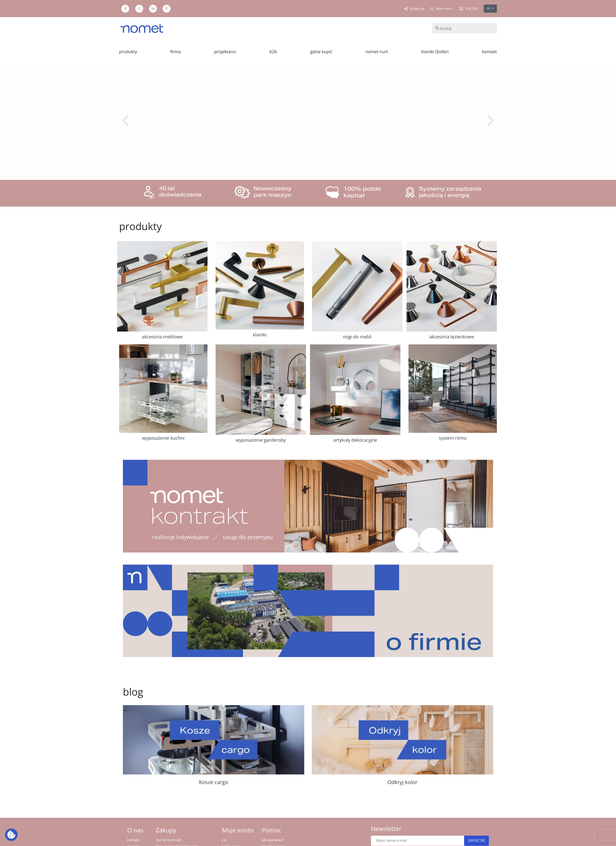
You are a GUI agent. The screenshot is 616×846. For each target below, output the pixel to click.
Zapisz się (476, 841)
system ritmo (453, 438)
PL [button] (489, 8)
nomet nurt (377, 52)
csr (224, 840)
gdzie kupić (321, 52)
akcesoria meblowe (162, 337)
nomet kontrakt (168, 840)
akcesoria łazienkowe (452, 337)
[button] (126, 121)
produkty (128, 52)
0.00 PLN (468, 8)
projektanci (225, 52)
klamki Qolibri (435, 52)
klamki (260, 335)
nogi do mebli (357, 337)
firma (176, 52)
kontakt (489, 52)
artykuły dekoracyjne (355, 440)
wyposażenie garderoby (261, 440)
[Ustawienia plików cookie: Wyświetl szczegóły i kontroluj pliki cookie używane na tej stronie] (11, 835)
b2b (273, 52)
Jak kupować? (273, 840)
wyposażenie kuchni (163, 438)
